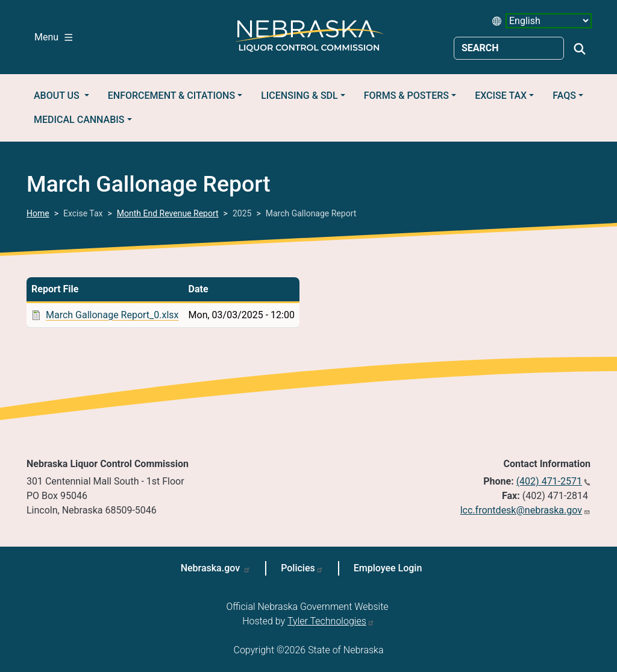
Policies (298, 568)
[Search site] (509, 48)
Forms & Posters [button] (406, 96)
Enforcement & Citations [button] (171, 96)
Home (38, 213)
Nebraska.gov (212, 568)
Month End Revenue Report (168, 213)
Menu (53, 37)
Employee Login (388, 568)
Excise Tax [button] (501, 96)
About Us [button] (58, 96)
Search (580, 49)
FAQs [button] (564, 96)
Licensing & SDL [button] (299, 96)
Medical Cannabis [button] (79, 120)
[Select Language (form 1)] (549, 21)
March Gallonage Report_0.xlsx (112, 315)
